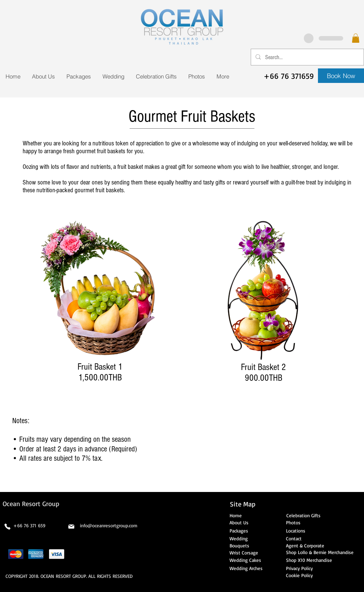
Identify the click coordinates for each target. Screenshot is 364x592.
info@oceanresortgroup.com (109, 525)
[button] (356, 38)
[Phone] (7, 527)
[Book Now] (341, 76)
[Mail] (71, 527)
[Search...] (307, 57)
